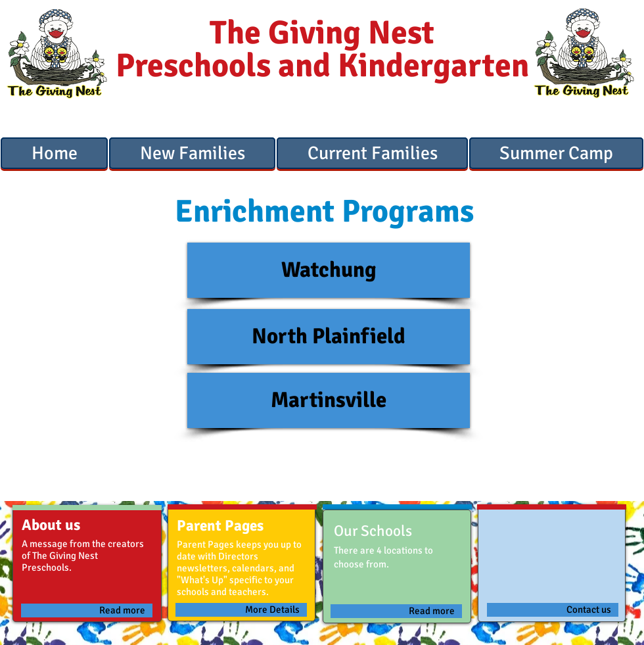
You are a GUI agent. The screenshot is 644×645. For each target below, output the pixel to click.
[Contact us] (553, 610)
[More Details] (241, 610)
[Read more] (87, 610)
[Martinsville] (329, 400)
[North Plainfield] (329, 337)
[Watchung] (329, 270)
